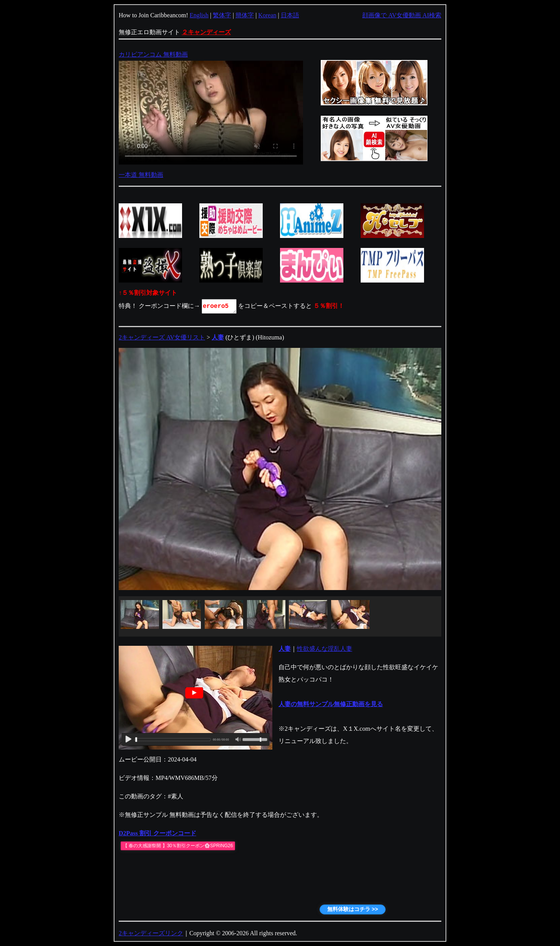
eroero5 (220, 306)
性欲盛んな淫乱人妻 (325, 649)
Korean (267, 15)
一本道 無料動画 (141, 175)
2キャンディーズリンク (151, 933)
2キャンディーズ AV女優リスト (162, 337)
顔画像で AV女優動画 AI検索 (402, 15)
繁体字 (222, 15)
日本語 (290, 15)
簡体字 (245, 15)
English (199, 15)
